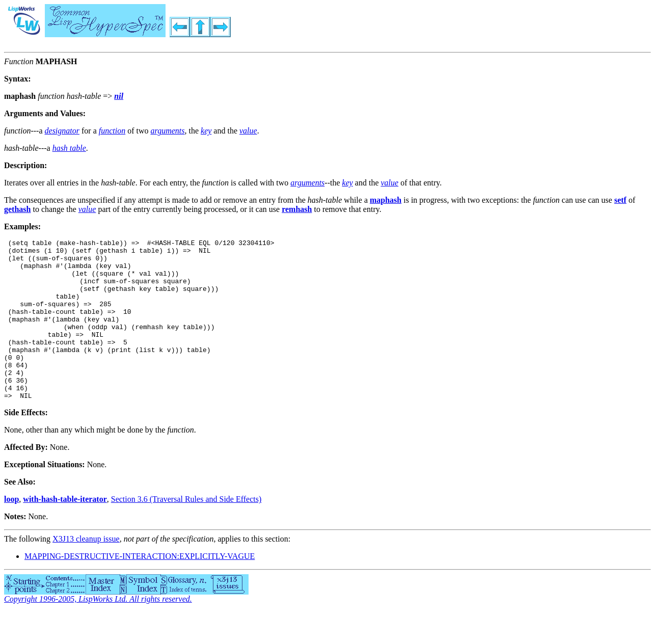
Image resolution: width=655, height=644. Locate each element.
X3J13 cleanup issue (86, 571)
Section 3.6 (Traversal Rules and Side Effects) (186, 531)
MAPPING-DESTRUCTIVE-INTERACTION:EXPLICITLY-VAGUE (140, 588)
